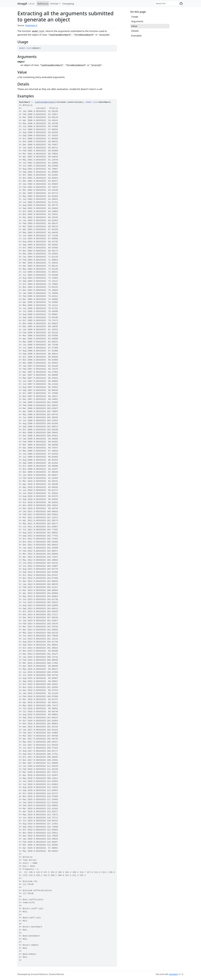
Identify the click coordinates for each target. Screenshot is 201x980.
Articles (54, 4)
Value (134, 26)
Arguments (137, 21)
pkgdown (174, 974)
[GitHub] (181, 4)
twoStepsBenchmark (45, 102)
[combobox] (166, 3)
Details (135, 31)
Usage (135, 17)
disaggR (22, 4)
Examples (136, 36)
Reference (43, 4)
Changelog (68, 4)
